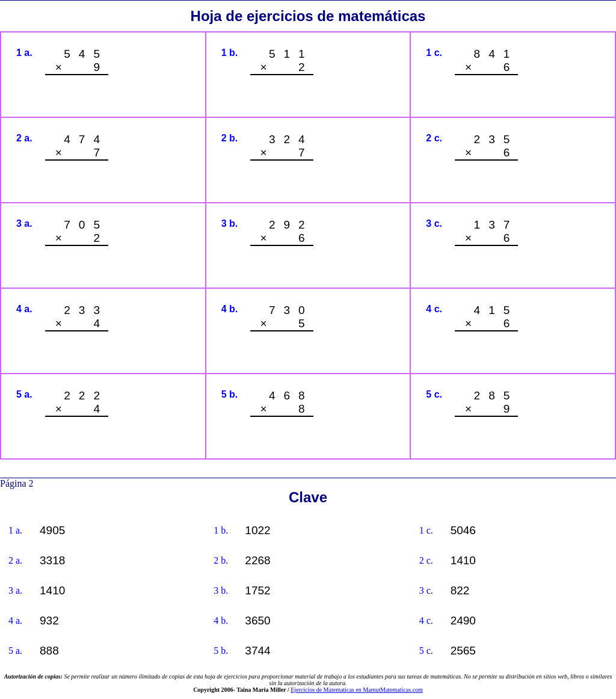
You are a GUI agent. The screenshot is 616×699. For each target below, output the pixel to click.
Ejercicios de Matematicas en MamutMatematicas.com (357, 690)
